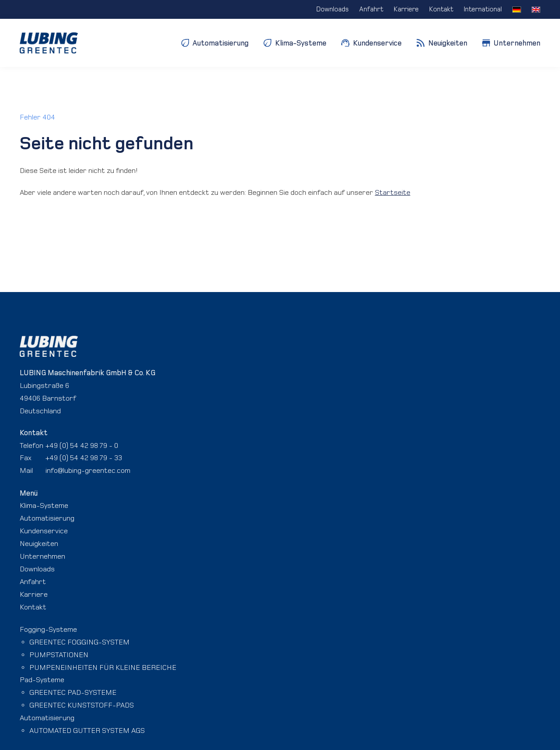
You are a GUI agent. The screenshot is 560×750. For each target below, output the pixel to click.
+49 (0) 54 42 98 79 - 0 (82, 445)
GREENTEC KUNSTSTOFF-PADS (82, 705)
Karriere (34, 594)
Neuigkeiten (39, 543)
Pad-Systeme (42, 680)
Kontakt (33, 607)
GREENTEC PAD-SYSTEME (73, 692)
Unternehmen (42, 556)
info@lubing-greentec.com (88, 470)
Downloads (37, 569)
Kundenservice (44, 531)
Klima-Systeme (44, 505)
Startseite (393, 192)
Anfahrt (33, 581)
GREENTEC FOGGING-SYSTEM (79, 642)
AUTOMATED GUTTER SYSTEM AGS (87, 730)
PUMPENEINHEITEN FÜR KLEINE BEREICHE (103, 667)
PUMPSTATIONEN (59, 655)
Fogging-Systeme (48, 629)
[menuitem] (517, 9)
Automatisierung (47, 518)
